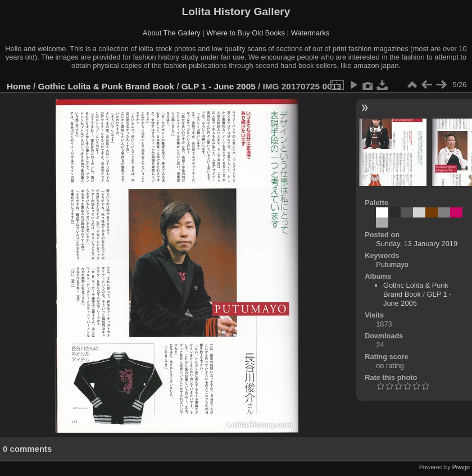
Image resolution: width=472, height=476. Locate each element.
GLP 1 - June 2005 (219, 86)
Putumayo (392, 264)
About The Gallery (172, 33)
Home (19, 86)
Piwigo (461, 467)
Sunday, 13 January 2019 (417, 244)
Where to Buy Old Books (246, 33)
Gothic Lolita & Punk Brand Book (106, 86)
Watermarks (310, 33)
